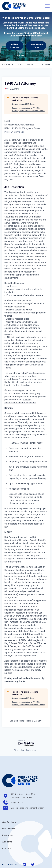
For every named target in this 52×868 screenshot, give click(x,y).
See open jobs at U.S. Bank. (23, 104)
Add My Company (15, 46)
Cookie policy (31, 750)
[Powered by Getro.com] (26, 743)
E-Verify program (13, 562)
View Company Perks (36, 46)
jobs (20, 65)
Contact (7, 848)
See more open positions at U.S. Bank (26, 721)
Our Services (9, 822)
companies (8, 65)
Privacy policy (19, 750)
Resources (8, 835)
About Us (7, 842)
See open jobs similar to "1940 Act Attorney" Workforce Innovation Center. (28, 109)
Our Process (9, 829)
